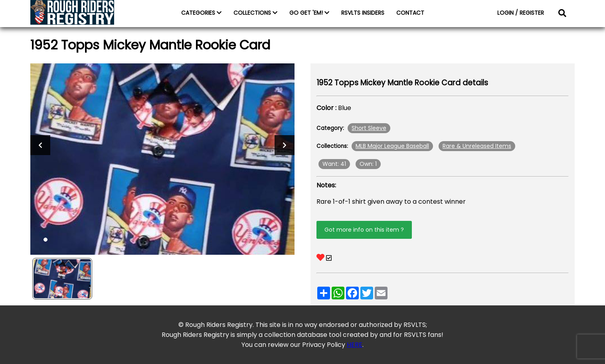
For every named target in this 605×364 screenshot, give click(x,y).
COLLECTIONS (255, 13)
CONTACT (410, 13)
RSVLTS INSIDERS (363, 13)
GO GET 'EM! (309, 13)
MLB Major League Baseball (392, 146)
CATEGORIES (201, 13)
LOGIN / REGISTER (521, 13)
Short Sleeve (369, 128)
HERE (355, 345)
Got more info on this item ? (364, 230)
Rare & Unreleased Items (477, 146)
